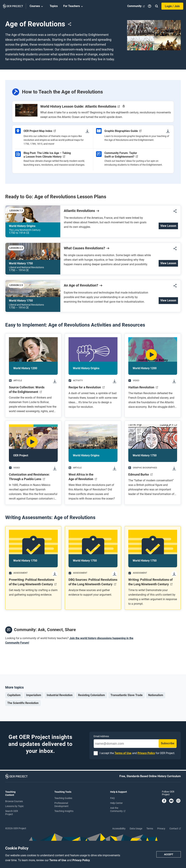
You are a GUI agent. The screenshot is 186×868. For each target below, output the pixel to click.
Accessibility (119, 829)
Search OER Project (12, 813)
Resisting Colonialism (92, 695)
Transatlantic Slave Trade (127, 695)
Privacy (161, 829)
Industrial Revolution (60, 695)
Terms (150, 829)
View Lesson (168, 226)
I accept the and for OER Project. (137, 753)
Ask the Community (118, 809)
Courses (37, 6)
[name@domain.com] (135, 744)
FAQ (112, 798)
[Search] (157, 6)
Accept (169, 854)
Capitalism (14, 695)
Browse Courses (14, 801)
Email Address (101, 736)
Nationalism (156, 695)
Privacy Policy (81, 860)
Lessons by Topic (14, 806)
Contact (175, 829)
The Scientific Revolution (23, 703)
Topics (54, 6)
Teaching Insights (64, 811)
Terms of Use (58, 860)
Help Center (116, 803)
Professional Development (61, 805)
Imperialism (34, 695)
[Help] (150, 6)
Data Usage (136, 829)
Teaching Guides (63, 798)
